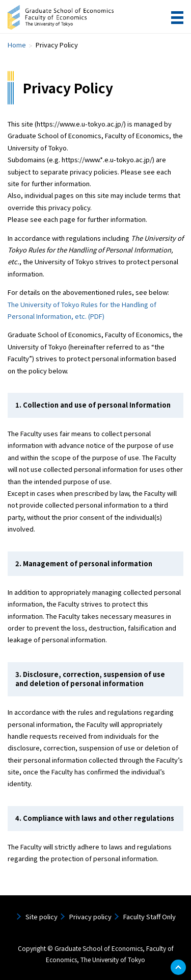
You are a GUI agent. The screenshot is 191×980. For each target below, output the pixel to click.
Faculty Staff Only (149, 916)
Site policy (42, 916)
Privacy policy (90, 916)
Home (17, 45)
